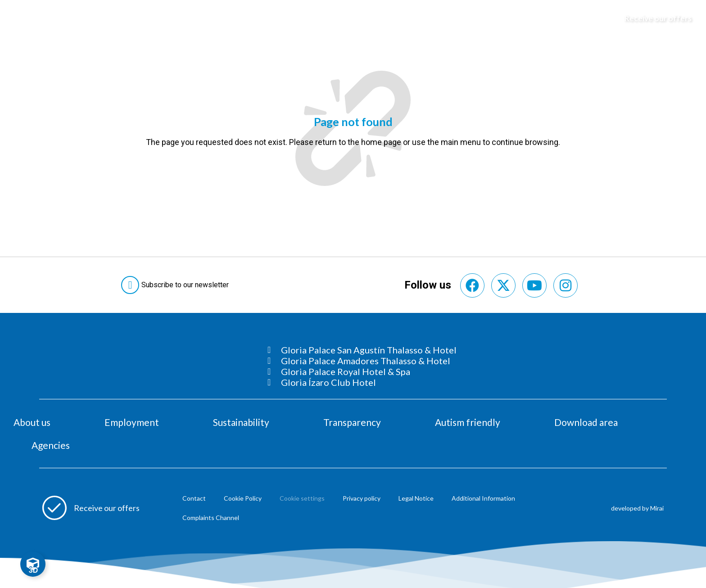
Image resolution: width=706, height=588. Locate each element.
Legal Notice (416, 498)
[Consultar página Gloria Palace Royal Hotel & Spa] (362, 371)
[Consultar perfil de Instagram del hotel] (566, 285)
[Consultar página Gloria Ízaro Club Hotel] (362, 382)
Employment (132, 422)
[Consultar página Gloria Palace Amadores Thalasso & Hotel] (362, 361)
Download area (586, 422)
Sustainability (241, 422)
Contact (194, 498)
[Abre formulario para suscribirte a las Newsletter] (177, 285)
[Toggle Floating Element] (33, 564)
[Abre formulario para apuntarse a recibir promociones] (91, 508)
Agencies (51, 445)
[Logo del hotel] (353, 18)
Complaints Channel (211, 518)
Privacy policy (362, 498)
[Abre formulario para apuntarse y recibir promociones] (654, 18)
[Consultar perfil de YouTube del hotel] (534, 285)
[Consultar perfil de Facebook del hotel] (472, 285)
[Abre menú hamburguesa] (18, 18)
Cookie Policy (243, 498)
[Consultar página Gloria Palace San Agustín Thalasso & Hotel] (362, 350)
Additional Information (483, 498)
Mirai (657, 508)
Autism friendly (468, 422)
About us (32, 422)
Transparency (352, 422)
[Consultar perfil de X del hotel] (503, 285)
